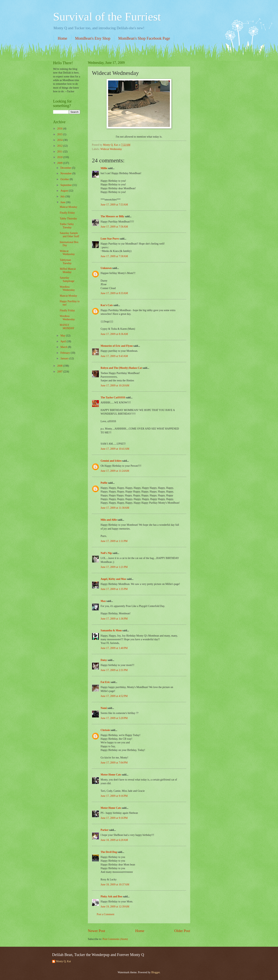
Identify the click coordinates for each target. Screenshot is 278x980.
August (65, 191)
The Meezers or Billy (112, 216)
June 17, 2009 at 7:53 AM (114, 205)
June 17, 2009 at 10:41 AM (115, 449)
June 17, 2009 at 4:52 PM (114, 696)
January (65, 358)
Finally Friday (67, 213)
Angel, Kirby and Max (113, 579)
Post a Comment (106, 914)
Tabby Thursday (68, 219)
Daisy (104, 660)
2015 (60, 134)
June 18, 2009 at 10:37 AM (115, 885)
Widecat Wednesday (111, 149)
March (64, 347)
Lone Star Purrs (110, 239)
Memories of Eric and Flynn (117, 346)
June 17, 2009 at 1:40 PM (114, 648)
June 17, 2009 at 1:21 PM (114, 567)
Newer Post (97, 931)
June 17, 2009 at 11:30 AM (115, 508)
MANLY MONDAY (67, 327)
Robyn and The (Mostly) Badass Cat (121, 368)
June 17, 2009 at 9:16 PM (114, 796)
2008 (60, 366)
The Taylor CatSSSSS (113, 398)
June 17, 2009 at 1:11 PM (114, 541)
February (66, 353)
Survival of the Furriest (107, 17)
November (66, 173)
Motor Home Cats (111, 775)
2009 (60, 163)
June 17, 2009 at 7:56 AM (114, 227)
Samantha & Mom (111, 630)
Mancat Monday (68, 207)
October (65, 179)
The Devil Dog (109, 852)
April (64, 341)
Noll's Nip (106, 553)
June (63, 202)
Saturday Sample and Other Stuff (69, 235)
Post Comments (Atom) (115, 939)
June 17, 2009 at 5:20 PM (114, 718)
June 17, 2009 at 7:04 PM (114, 763)
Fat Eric (105, 682)
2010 (60, 157)
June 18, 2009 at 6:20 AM (114, 840)
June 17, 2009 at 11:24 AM (115, 471)
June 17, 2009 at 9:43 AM (114, 356)
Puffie (104, 483)
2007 (60, 372)
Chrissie (105, 730)
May (63, 336)
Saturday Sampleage (67, 279)
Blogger (155, 972)
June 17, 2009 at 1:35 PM (114, 589)
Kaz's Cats (107, 305)
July (63, 196)
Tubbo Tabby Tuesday (67, 226)
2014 (60, 140)
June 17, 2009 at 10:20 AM (115, 386)
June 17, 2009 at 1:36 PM (114, 619)
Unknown (106, 268)
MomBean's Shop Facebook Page (144, 38)
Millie (104, 168)
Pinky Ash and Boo (111, 897)
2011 (60, 152)
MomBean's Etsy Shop (93, 38)
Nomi (104, 708)
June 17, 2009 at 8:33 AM (114, 293)
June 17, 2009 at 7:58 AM (114, 256)
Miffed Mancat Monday (68, 270)
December (66, 168)
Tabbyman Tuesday (66, 262)
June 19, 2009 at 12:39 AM (115, 907)
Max (103, 601)
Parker (105, 830)
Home (62, 38)
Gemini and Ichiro (111, 461)
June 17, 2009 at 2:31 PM (114, 670)
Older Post (182, 931)
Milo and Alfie (109, 520)
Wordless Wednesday (67, 288)
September (66, 185)
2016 (60, 129)
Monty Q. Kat (63, 961)
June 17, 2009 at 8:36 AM (114, 334)
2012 (60, 146)
